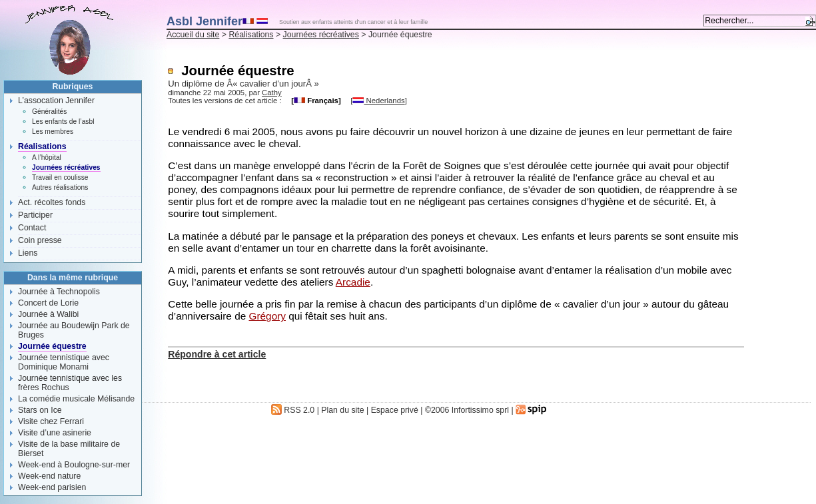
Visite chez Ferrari (51, 421)
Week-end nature (49, 476)
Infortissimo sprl (480, 410)
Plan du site (342, 410)
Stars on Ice (40, 410)
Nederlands (378, 101)
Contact (32, 228)
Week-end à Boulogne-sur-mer (74, 465)
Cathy (272, 93)
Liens (28, 253)
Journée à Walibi (48, 314)
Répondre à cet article (217, 354)
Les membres (53, 131)
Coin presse (40, 240)
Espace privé (395, 410)
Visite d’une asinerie (55, 433)
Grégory (267, 316)
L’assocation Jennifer (56, 101)
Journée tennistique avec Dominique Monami (64, 362)
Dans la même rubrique (73, 278)
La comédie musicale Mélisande (76, 399)
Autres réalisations (60, 187)
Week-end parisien (52, 487)
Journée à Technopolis (59, 292)
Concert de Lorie (48, 303)
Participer (35, 215)
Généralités (49, 112)
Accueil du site (193, 35)
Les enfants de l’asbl (63, 122)
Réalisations (251, 35)
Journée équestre (52, 346)
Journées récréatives (321, 35)
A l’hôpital (47, 157)
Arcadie (353, 282)
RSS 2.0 (293, 410)
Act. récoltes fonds (52, 202)
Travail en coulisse (60, 177)
